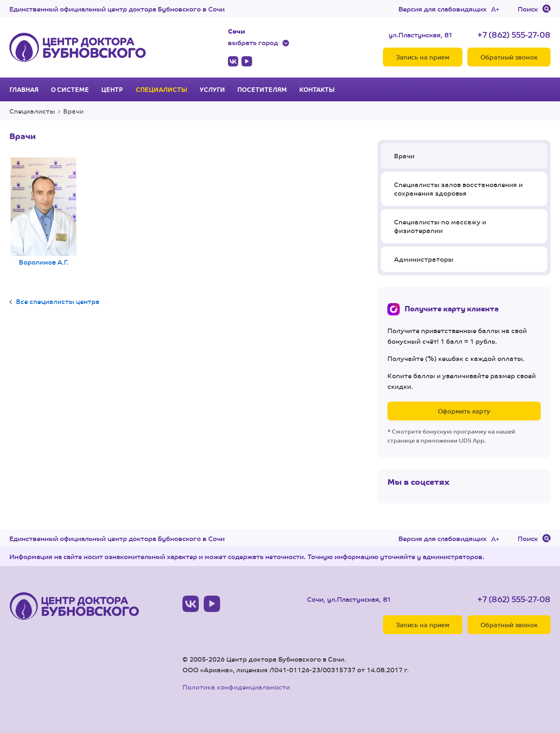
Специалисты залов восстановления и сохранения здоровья (458, 189)
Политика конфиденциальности (236, 687)
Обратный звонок (509, 57)
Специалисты (162, 89)
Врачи (404, 156)
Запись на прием (423, 57)
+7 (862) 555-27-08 (514, 34)
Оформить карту (464, 411)
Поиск (528, 9)
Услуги (212, 89)
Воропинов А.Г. (43, 213)
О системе (70, 89)
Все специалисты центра (58, 301)
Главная (24, 89)
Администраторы (424, 259)
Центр (112, 89)
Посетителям (262, 89)
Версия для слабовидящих (443, 9)
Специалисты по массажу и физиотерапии (440, 226)
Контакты (317, 89)
